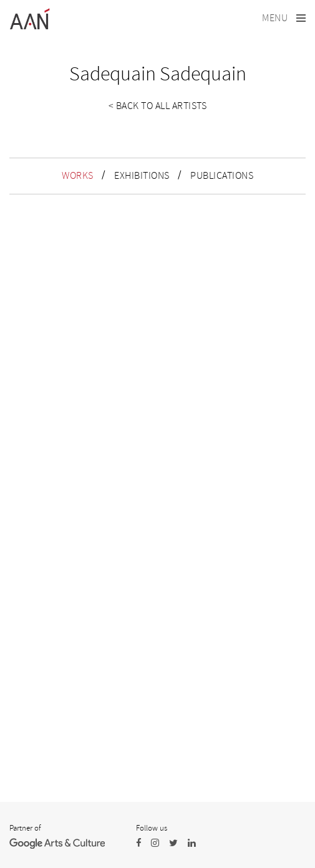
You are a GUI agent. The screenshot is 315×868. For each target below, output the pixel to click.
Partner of (25, 828)
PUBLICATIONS (222, 176)
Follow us (152, 828)
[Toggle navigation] (284, 18)
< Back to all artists (158, 106)
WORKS (78, 176)
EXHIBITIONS (142, 176)
